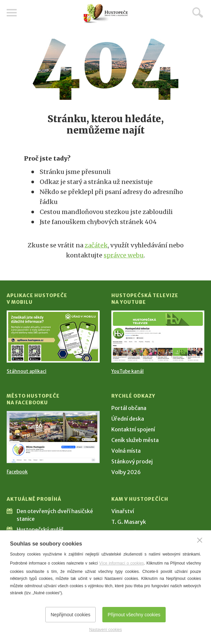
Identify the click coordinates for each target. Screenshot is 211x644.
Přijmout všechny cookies (134, 615)
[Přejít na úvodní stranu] (106, 14)
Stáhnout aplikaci (26, 371)
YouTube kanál (127, 371)
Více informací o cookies (122, 563)
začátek (96, 245)
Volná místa (126, 451)
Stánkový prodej (132, 461)
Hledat (198, 12)
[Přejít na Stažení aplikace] (53, 337)
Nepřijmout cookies (70, 615)
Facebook (17, 472)
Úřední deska (128, 419)
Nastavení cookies (105, 630)
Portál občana (129, 408)
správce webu (124, 255)
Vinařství (123, 511)
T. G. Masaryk (129, 522)
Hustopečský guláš (40, 529)
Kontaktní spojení (133, 429)
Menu (12, 13)
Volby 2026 (126, 472)
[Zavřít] (200, 540)
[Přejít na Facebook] (53, 437)
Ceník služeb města (135, 440)
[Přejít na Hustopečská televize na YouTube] (158, 337)
